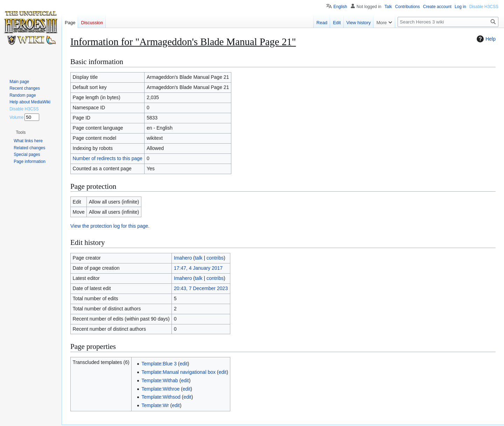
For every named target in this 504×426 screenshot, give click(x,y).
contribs (215, 258)
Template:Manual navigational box (178, 372)
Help (485, 39)
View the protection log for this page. (110, 226)
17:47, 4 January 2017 (198, 268)
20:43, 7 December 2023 (201, 288)
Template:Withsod (161, 397)
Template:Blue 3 (159, 364)
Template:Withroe (160, 389)
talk (199, 258)
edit (184, 364)
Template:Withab (160, 380)
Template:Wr (155, 405)
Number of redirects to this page (108, 158)
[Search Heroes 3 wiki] (448, 22)
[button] (21, 132)
